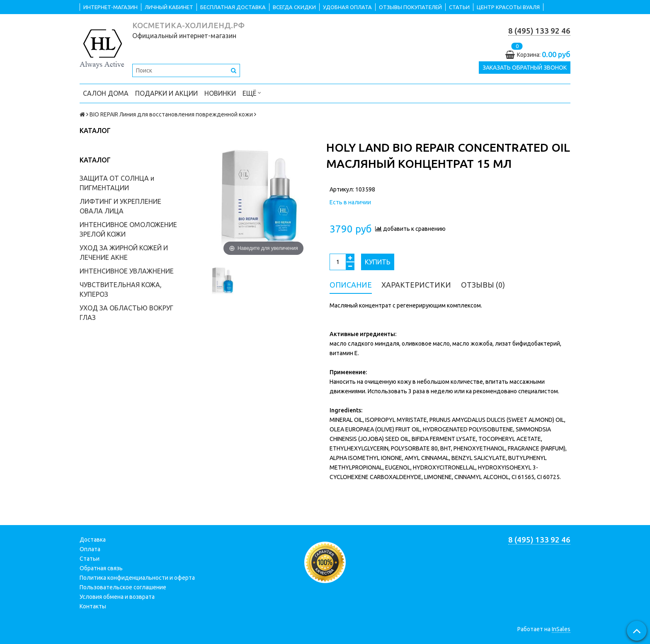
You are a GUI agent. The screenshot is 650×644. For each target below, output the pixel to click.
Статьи (90, 559)
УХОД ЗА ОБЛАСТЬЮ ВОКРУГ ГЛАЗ (126, 313)
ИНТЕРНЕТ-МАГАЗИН (110, 7)
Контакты (93, 606)
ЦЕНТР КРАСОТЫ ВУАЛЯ (508, 7)
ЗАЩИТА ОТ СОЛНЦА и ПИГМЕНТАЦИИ (117, 183)
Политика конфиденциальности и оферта (137, 578)
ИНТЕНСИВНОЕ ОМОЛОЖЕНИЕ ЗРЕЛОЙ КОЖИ (128, 229)
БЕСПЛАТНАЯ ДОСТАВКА (233, 7)
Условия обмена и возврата (117, 597)
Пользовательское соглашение (123, 587)
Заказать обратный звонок (525, 68)
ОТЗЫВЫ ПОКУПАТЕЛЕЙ (410, 7)
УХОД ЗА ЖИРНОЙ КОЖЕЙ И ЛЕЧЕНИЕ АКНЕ (124, 253)
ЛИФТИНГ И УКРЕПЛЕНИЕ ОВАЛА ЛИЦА (120, 206)
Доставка (93, 540)
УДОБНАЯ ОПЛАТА (347, 7)
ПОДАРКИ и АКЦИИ (166, 93)
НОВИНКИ (220, 93)
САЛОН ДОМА (106, 93)
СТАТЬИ (459, 7)
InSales (561, 629)
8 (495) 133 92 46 (539, 31)
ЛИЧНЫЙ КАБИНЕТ (169, 7)
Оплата (90, 549)
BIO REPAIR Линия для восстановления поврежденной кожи (171, 114)
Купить (378, 262)
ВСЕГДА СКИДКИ (294, 7)
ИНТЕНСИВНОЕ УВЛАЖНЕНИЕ (127, 271)
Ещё (252, 93)
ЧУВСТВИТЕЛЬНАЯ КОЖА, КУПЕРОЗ (121, 289)
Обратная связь (101, 568)
